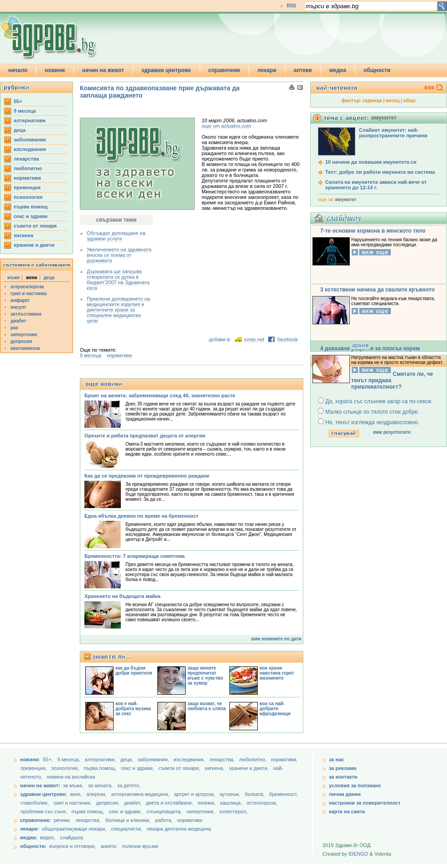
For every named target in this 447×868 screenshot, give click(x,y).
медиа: (29, 837)
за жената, (100, 785)
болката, (255, 794)
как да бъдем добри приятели (134, 670)
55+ (18, 101)
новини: (30, 759)
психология (28, 197)
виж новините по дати (276, 639)
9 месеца (25, 111)
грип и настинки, (73, 803)
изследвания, (190, 759)
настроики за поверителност (365, 803)
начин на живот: (40, 785)
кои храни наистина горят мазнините (277, 673)
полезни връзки (140, 846)
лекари (267, 70)
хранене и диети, (249, 768)
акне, (76, 794)
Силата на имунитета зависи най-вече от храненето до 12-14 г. (376, 185)
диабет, (133, 803)
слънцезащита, (165, 811)
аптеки (303, 70)
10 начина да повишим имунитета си (371, 162)
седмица (372, 101)
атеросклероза (27, 287)
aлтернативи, (101, 759)
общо (409, 101)
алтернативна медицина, (141, 794)
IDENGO (358, 854)
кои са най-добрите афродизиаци (275, 709)
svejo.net (254, 339)
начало (18, 70)
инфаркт (20, 300)
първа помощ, (101, 768)
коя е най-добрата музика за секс (133, 709)
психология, (66, 768)
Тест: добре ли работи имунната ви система (380, 172)
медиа (338, 70)
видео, (48, 837)
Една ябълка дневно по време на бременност (141, 516)
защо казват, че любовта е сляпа (207, 706)
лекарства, (223, 759)
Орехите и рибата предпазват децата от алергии (145, 436)
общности (377, 70)
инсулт (18, 307)
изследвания (30, 149)
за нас (336, 759)
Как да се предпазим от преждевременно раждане (147, 476)
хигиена (23, 235)
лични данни (345, 794)
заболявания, (154, 759)
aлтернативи (30, 120)
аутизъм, (230, 794)
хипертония (24, 335)
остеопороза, (262, 803)
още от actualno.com (226, 126)
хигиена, (215, 768)
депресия (21, 341)
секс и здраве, (138, 768)
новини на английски (71, 777)
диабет (18, 321)
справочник (224, 70)
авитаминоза (25, 348)
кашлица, (231, 803)
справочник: (36, 820)
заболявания (30, 140)
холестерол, (234, 811)
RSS (291, 6)
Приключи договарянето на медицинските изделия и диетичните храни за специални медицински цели (118, 310)
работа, (164, 820)
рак (14, 328)
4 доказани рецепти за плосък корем (370, 348)
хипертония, (201, 811)
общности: (33, 846)
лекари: (30, 829)
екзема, (208, 803)
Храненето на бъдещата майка (122, 596)
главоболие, (35, 803)
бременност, (283, 794)
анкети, (109, 846)
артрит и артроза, (195, 794)
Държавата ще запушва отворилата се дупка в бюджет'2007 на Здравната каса (118, 280)
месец (393, 101)
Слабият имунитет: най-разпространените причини (393, 133)
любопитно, (253, 759)
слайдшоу (72, 837)
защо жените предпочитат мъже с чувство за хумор (205, 676)
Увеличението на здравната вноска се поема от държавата (119, 255)
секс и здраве (31, 216)
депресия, (109, 803)
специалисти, (126, 829)
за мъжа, (73, 785)
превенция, (34, 768)
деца (20, 130)
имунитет (346, 200)
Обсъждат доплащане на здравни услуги (116, 236)
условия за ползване (355, 785)
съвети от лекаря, (180, 768)
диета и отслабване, (170, 803)
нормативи (27, 178)
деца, (127, 759)
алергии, (97, 794)
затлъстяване (26, 314)
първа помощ (31, 207)
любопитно (28, 168)
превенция (27, 187)
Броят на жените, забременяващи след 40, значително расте (160, 395)
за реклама (343, 768)
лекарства (26, 159)
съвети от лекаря (35, 226)
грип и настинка (29, 294)
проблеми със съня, (44, 811)
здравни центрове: (44, 794)
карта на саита (347, 811)
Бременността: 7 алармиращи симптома (135, 556)
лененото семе (211, 454)
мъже (13, 278)
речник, (62, 820)
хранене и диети (34, 245)
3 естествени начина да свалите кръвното (377, 290)
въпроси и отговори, (73, 846)
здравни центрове (166, 70)
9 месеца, (70, 759)
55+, (49, 759)
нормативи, (284, 759)
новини (55, 70)
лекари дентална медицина (179, 829)
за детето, (129, 785)
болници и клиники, (128, 820)
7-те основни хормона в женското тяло (373, 231)
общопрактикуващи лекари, (74, 829)
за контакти (343, 777)
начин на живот (103, 70)
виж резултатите (392, 432)
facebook (288, 339)
